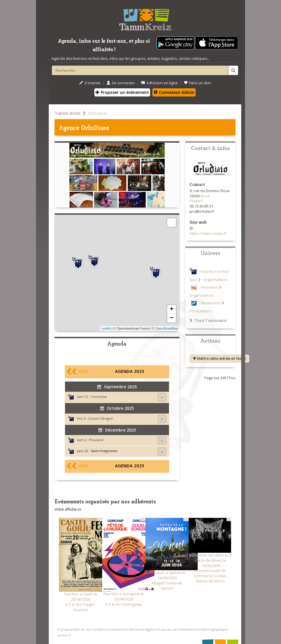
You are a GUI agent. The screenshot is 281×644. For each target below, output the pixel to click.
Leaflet (106, 328)
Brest (205, 196)
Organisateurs (215, 280)
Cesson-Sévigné (100, 418)
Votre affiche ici (68, 509)
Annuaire (97, 113)
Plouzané (96, 440)
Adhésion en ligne (159, 83)
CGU (125, 629)
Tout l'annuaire (208, 320)
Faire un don (197, 83)
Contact (99, 629)
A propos (65, 629)
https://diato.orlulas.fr (208, 234)
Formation (210, 287)
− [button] (172, 318)
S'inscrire (90, 83)
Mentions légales (142, 629)
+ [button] (172, 310)
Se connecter (121, 83)
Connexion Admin (174, 92)
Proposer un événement (177, 629)
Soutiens (113, 629)
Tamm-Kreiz (67, 113)
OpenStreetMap (167, 328)
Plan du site (82, 629)
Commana (99, 397)
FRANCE (196, 201)
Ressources (211, 303)
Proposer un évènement (122, 92)
